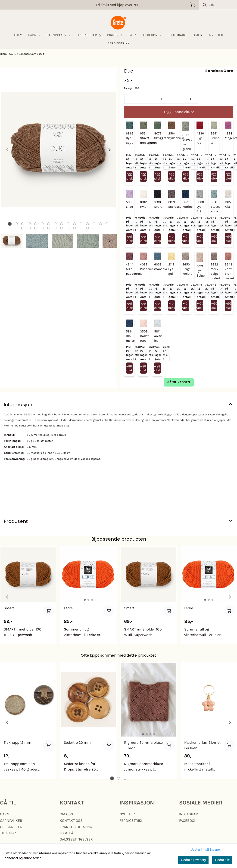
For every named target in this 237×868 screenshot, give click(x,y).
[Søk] (218, 5)
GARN (13, 54)
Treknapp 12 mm (17, 742)
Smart (9, 608)
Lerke (68, 608)
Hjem (4, 54)
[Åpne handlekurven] (193, 5)
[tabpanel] (28, 595)
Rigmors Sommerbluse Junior (143, 745)
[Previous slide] (7, 150)
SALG (198, 35)
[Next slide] (109, 150)
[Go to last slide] (7, 241)
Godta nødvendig (193, 860)
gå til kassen (179, 382)
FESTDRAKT (178, 35)
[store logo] (118, 23)
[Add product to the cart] (49, 611)
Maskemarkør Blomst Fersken (202, 745)
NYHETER (216, 35)
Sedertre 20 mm (77, 742)
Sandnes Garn (28, 54)
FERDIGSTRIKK (119, 43)
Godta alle (222, 860)
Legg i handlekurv (129, 176)
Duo (42, 54)
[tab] (10, 224)
